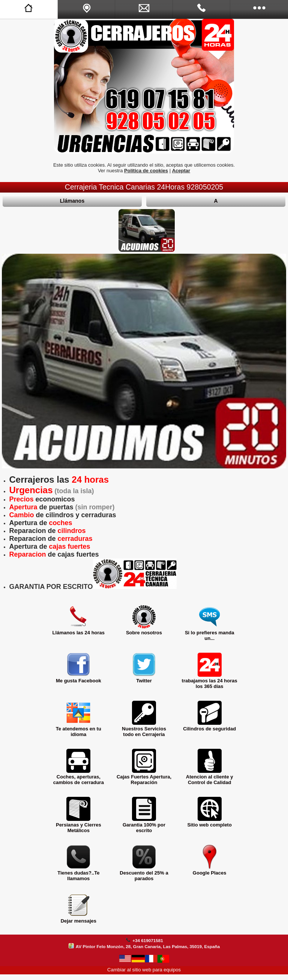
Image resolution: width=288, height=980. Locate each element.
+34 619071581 (148, 940)
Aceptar (181, 171)
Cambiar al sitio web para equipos (144, 970)
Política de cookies (146, 171)
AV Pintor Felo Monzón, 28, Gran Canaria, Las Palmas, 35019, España (148, 946)
